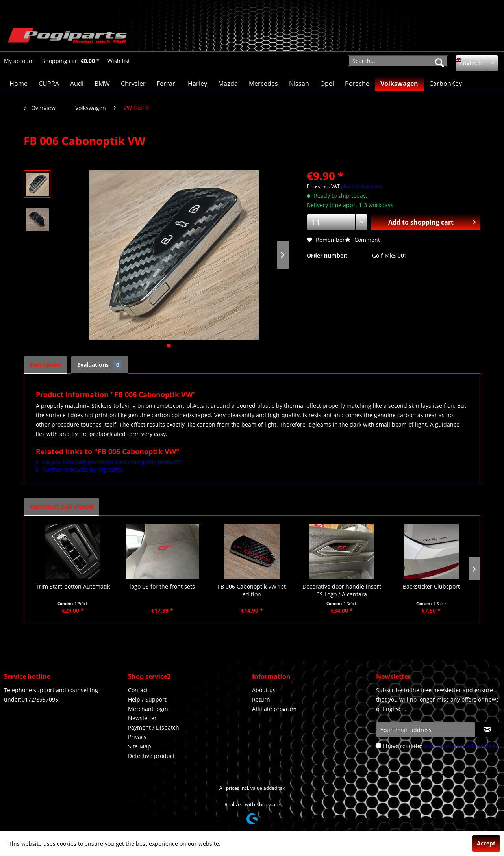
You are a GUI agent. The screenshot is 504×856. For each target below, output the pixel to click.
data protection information (461, 746)
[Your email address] (426, 730)
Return (261, 699)
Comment (362, 240)
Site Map (140, 746)
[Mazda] (228, 84)
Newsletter (142, 718)
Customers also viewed (61, 506)
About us (264, 690)
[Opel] (327, 84)
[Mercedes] (263, 84)
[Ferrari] (167, 84)
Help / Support (147, 699)
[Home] (19, 84)
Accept (486, 843)
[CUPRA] (49, 84)
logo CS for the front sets (162, 586)
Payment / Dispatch (154, 727)
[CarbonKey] (446, 84)
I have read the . (441, 746)
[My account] (19, 61)
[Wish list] (119, 61)
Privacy (137, 737)
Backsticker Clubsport (431, 586)
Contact (138, 690)
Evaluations (100, 365)
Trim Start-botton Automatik (73, 586)
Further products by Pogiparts (79, 469)
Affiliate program (274, 709)
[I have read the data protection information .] (379, 746)
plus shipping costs (362, 186)
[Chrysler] (133, 84)
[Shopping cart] (71, 61)
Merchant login (148, 709)
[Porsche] (357, 84)
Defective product (151, 756)
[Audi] (77, 84)
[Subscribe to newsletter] (487, 730)
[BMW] (102, 84)
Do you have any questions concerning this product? (108, 462)
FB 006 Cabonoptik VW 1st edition (252, 590)
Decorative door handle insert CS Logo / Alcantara (342, 590)
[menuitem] (19, 61)
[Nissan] (299, 84)
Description (45, 365)
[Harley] (197, 84)
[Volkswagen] (399, 84)
